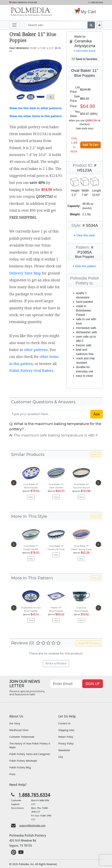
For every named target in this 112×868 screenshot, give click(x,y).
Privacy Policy (66, 744)
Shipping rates (66, 730)
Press (12, 774)
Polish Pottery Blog (20, 768)
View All (96, 454)
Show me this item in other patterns (36, 108)
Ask (97, 414)
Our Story (15, 723)
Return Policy (66, 737)
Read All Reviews (89, 643)
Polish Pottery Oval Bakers (31, 371)
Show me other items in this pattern (36, 116)
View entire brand (85, 51)
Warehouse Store (19, 730)
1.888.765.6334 (96, 2)
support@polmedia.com (32, 826)
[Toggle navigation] (14, 25)
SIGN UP (92, 684)
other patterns (36, 350)
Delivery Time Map (25, 273)
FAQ (61, 757)
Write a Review (56, 663)
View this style (85, 235)
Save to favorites (85, 59)
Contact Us (64, 723)
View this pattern (85, 266)
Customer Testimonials (22, 737)
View (31, 497)
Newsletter (64, 750)
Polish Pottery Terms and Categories (30, 754)
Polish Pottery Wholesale (23, 761)
